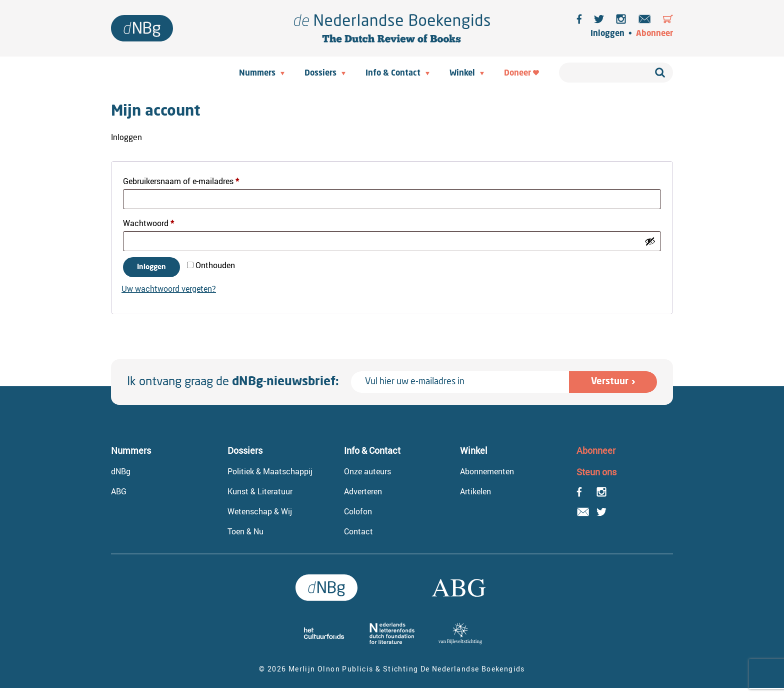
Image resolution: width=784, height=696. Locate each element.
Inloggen (607, 34)
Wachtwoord (160, 222)
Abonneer (654, 34)
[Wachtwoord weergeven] (650, 241)
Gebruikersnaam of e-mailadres (193, 180)
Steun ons (596, 472)
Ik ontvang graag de (233, 382)
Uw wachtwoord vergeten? (169, 289)
